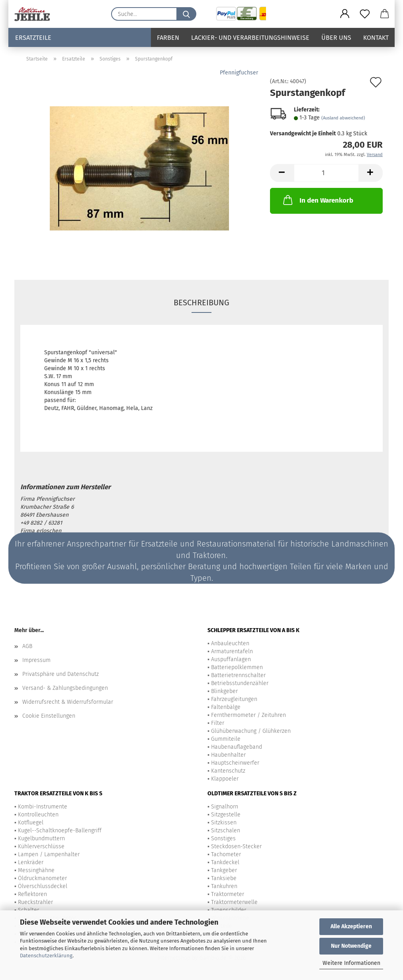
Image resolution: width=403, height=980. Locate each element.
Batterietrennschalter (238, 675)
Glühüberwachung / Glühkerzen (251, 731)
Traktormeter (228, 894)
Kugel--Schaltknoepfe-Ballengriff (60, 831)
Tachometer (226, 854)
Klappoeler (225, 779)
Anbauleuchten (230, 643)
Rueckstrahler (35, 902)
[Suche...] (186, 14)
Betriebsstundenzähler (240, 683)
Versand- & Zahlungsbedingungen (65, 688)
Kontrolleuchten (38, 815)
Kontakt (376, 38)
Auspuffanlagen (231, 659)
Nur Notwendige (351, 946)
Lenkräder (31, 862)
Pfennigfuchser (239, 73)
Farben (168, 38)
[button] (345, 14)
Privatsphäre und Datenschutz (61, 674)
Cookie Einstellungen (49, 716)
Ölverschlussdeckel (43, 886)
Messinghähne (36, 870)
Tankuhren (224, 886)
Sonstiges (223, 838)
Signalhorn (225, 807)
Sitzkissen (224, 823)
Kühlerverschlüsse (41, 846)
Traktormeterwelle (234, 902)
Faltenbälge (226, 707)
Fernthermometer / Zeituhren (248, 715)
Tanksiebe (224, 878)
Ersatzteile (33, 38)
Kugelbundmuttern (41, 838)
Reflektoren (32, 894)
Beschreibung (201, 303)
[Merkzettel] (365, 14)
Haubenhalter (228, 755)
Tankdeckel (225, 862)
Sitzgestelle (226, 815)
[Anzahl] (326, 173)
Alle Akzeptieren (351, 926)
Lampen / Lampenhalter (49, 854)
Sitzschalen (226, 831)
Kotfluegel (31, 823)
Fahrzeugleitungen (234, 699)
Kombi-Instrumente (43, 807)
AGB (27, 646)
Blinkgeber (224, 691)
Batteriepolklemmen (237, 667)
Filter (218, 723)
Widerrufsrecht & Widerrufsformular (68, 702)
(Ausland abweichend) (343, 118)
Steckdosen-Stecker (236, 846)
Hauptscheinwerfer (235, 763)
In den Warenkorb (317, 200)
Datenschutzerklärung (46, 956)
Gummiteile (226, 739)
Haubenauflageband (237, 747)
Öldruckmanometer (42, 878)
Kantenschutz (228, 771)
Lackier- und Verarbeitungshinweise (250, 38)
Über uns (336, 38)
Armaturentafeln (232, 651)
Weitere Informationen (351, 963)
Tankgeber (224, 870)
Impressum (36, 660)
